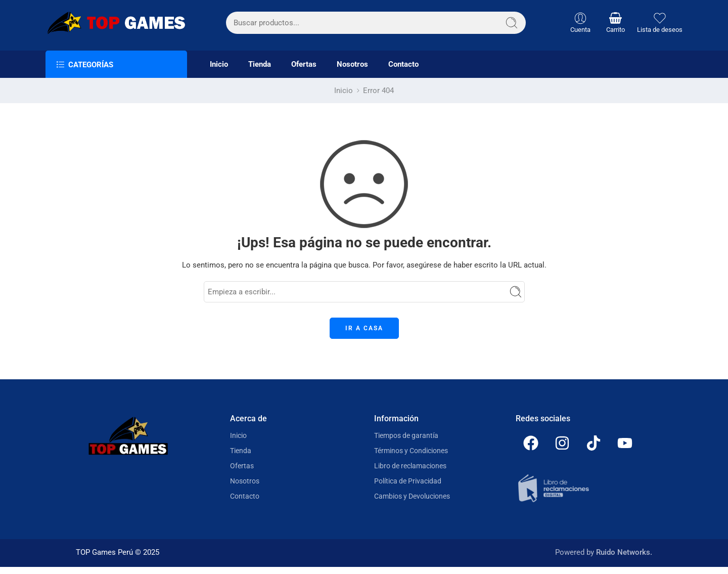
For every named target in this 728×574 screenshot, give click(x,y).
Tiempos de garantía (406, 435)
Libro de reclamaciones (410, 466)
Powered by (604, 553)
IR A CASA (364, 328)
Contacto (403, 64)
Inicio (219, 64)
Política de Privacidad (408, 481)
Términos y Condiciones (411, 451)
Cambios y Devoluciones (412, 496)
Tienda (260, 64)
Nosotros (352, 64)
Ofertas (304, 64)
